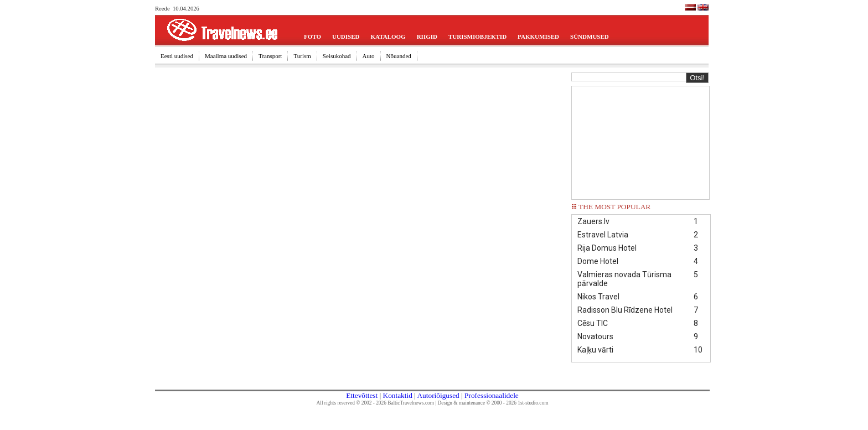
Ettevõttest (362, 395)
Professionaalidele (492, 395)
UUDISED (346, 37)
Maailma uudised (226, 56)
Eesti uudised (177, 56)
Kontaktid (398, 395)
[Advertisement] (640, 142)
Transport (270, 56)
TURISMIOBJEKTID (477, 37)
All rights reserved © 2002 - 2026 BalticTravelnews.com (375, 403)
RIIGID (427, 37)
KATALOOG (388, 37)
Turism (302, 56)
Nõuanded (399, 56)
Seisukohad (337, 56)
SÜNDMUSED (590, 37)
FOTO (312, 37)
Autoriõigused (438, 395)
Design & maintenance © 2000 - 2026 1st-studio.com (493, 403)
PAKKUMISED (538, 37)
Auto (369, 56)
